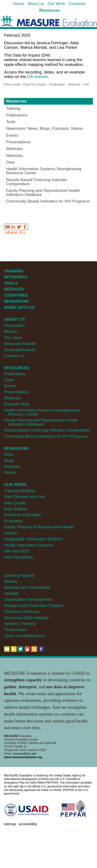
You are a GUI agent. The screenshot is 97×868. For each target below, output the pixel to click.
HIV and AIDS (16, 551)
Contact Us (14, 356)
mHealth (12, 594)
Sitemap (10, 824)
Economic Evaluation (23, 515)
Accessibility (28, 824)
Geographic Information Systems (33, 539)
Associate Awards (20, 344)
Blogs (9, 461)
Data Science (16, 509)
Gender (11, 533)
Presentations (16, 392)
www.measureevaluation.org (23, 757)
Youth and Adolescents (24, 636)
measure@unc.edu (24, 754)
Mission (11, 332)
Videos (10, 473)
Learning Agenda (19, 575)
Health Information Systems (29, 545)
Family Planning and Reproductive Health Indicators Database (41, 422)
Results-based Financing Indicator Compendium (47, 430)
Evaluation (13, 521)
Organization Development (28, 599)
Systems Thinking (20, 624)
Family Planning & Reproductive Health (39, 527)
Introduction (15, 326)
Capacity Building (20, 491)
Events (10, 386)
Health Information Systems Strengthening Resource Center (42, 412)
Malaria (11, 581)
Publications (15, 374)
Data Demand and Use (24, 497)
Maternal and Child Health (27, 588)
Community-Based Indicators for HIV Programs (46, 436)
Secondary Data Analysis (26, 618)
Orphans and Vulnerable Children (34, 606)
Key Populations (18, 557)
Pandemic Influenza (22, 612)
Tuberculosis (15, 630)
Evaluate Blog (16, 404)
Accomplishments (20, 350)
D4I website (38, 77)
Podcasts (12, 467)
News (9, 454)
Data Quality (15, 503)
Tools (9, 380)
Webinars (12, 398)
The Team (13, 338)
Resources (16, 101)
